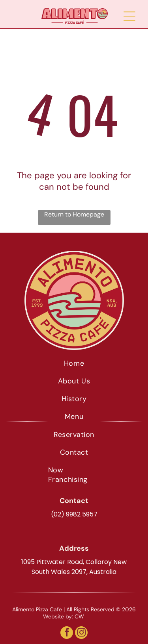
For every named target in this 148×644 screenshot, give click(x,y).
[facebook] (67, 634)
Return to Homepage (74, 214)
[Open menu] (129, 16)
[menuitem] (74, 363)
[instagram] (81, 634)
